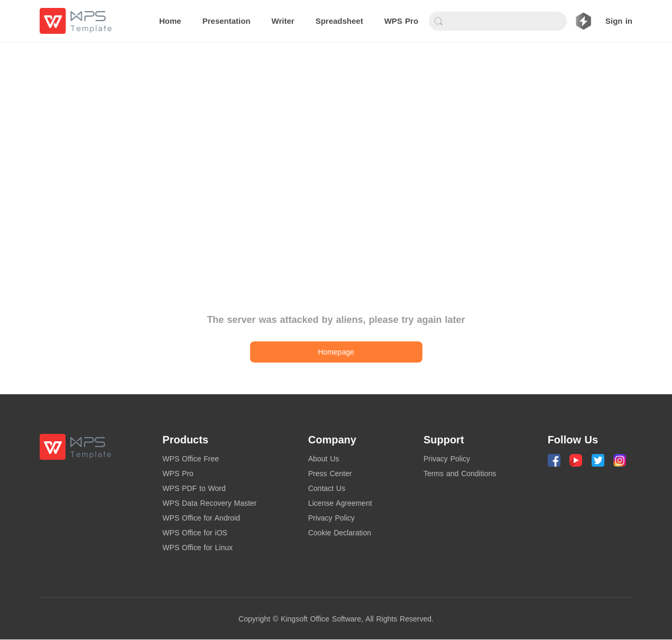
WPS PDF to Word (194, 488)
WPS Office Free (191, 459)
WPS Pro (178, 474)
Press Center (330, 474)
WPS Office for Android (201, 518)
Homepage (336, 352)
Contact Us (327, 488)
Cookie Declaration (340, 533)
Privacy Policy (332, 518)
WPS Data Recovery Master (209, 503)
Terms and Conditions (460, 474)
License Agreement (340, 503)
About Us (324, 459)
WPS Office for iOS (195, 533)
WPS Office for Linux (197, 548)
